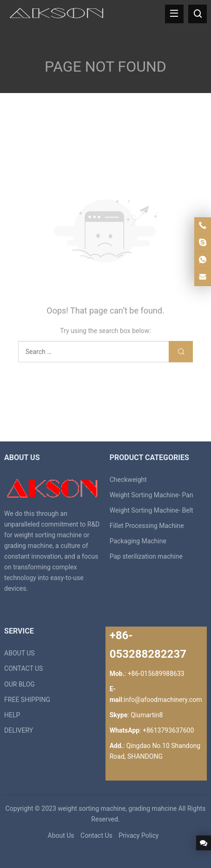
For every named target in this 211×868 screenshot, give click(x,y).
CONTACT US (23, 668)
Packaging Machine (138, 541)
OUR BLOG (20, 684)
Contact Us (96, 835)
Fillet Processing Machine (147, 526)
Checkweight (128, 480)
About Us (61, 835)
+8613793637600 (168, 730)
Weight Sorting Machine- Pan (152, 495)
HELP (12, 715)
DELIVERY (19, 730)
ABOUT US (20, 653)
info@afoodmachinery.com (163, 700)
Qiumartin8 (147, 715)
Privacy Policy (138, 835)
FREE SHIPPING (27, 700)
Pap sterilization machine (146, 556)
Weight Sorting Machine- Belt (152, 510)
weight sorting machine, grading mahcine (117, 808)
